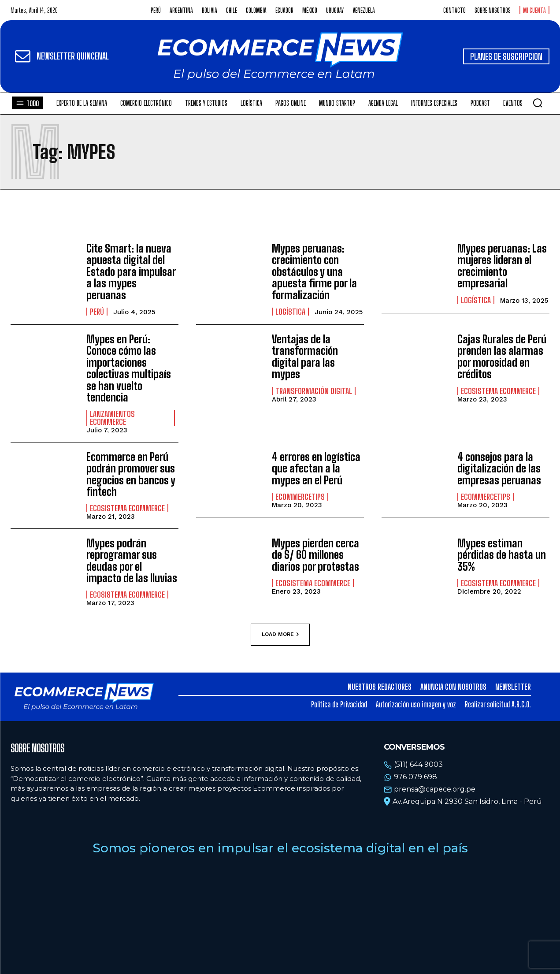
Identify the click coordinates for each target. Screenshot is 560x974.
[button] (538, 103)
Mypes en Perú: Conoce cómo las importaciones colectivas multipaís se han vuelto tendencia (129, 368)
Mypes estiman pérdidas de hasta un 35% (502, 555)
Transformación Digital (314, 391)
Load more (280, 634)
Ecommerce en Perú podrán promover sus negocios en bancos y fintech (131, 474)
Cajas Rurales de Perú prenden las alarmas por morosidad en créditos (502, 357)
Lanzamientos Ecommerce (112, 418)
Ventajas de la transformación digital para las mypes (305, 357)
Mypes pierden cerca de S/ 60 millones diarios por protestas (315, 555)
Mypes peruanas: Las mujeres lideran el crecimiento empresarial (502, 266)
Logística (290, 312)
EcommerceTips (300, 497)
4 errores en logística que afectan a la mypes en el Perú (316, 468)
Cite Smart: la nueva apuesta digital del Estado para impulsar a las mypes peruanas (131, 272)
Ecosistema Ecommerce (498, 391)
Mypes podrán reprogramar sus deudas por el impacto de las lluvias (132, 561)
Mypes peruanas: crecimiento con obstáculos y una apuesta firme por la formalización (314, 272)
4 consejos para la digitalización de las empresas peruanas (499, 468)
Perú (97, 312)
